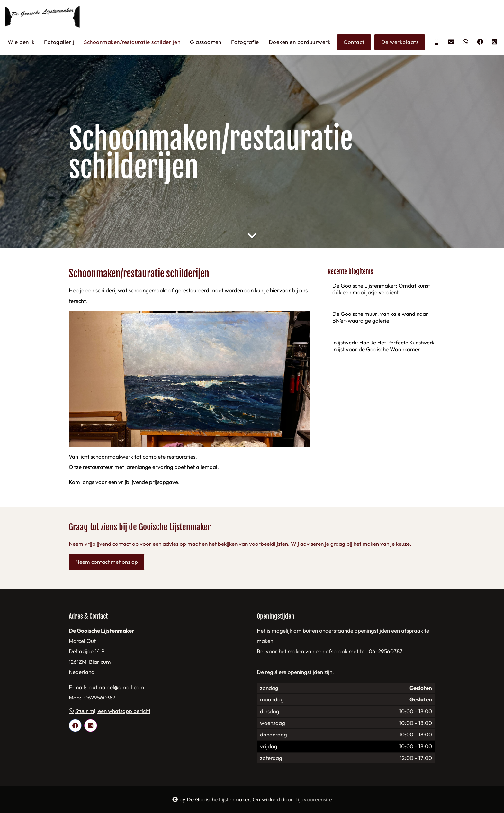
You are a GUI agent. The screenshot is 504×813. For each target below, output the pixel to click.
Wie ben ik (21, 42)
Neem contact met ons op (107, 562)
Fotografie (245, 42)
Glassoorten (206, 42)
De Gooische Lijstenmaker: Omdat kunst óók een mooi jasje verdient (381, 289)
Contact (354, 42)
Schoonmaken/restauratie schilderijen (132, 42)
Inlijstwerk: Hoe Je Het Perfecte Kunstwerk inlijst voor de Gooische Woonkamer (383, 346)
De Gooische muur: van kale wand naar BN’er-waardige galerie (380, 317)
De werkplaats (400, 42)
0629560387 (100, 698)
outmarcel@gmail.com (117, 688)
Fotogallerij (59, 42)
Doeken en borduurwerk (300, 42)
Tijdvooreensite (313, 800)
